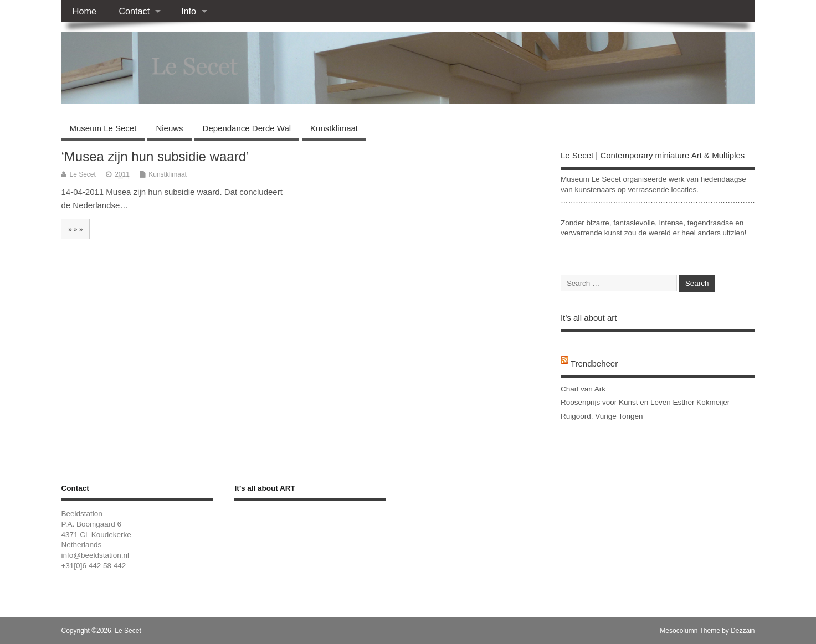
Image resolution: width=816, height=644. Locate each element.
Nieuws (169, 128)
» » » (75, 229)
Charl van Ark (583, 389)
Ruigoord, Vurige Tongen (602, 416)
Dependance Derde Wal (247, 128)
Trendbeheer (594, 364)
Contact (134, 11)
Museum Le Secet (103, 128)
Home (84, 11)
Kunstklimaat (334, 128)
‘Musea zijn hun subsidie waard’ (155, 156)
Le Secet (82, 174)
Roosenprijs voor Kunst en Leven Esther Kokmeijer (645, 402)
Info (189, 11)
